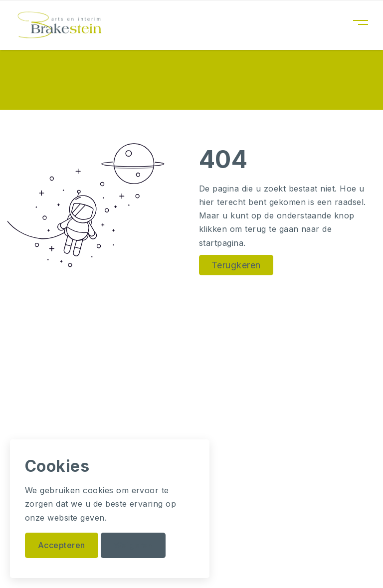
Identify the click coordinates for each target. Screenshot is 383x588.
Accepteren (62, 545)
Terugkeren (236, 265)
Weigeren (133, 545)
